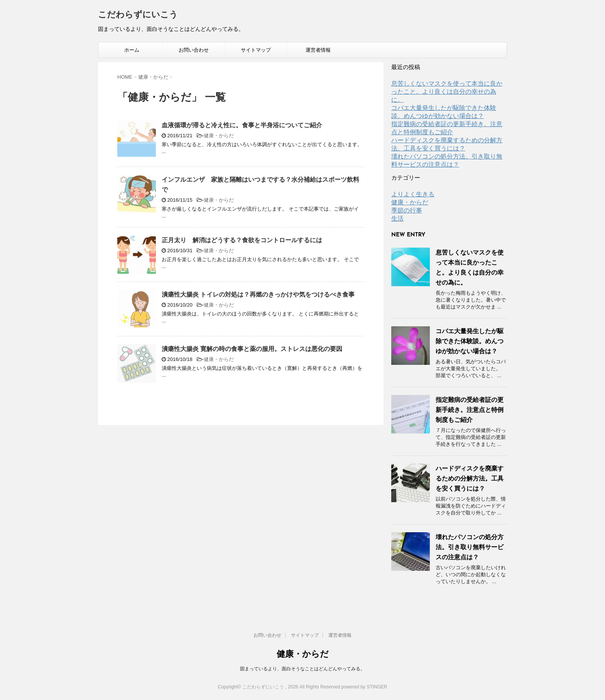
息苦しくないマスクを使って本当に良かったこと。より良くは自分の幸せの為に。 (447, 92)
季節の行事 (407, 210)
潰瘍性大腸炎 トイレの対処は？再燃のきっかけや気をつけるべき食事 (258, 294)
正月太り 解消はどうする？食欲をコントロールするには (242, 240)
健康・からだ (219, 136)
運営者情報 (318, 50)
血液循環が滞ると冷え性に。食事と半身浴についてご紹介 (242, 125)
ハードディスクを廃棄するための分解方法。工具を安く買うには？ (470, 478)
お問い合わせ (194, 50)
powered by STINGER (364, 687)
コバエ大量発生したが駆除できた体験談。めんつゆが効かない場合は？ (470, 341)
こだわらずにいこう (138, 15)
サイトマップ (256, 50)
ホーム (132, 50)
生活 (397, 218)
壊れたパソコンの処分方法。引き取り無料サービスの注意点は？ (470, 547)
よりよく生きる (413, 194)
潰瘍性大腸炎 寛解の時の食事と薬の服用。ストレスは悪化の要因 (252, 349)
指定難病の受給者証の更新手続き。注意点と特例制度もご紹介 (470, 410)
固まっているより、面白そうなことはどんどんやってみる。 (302, 669)
